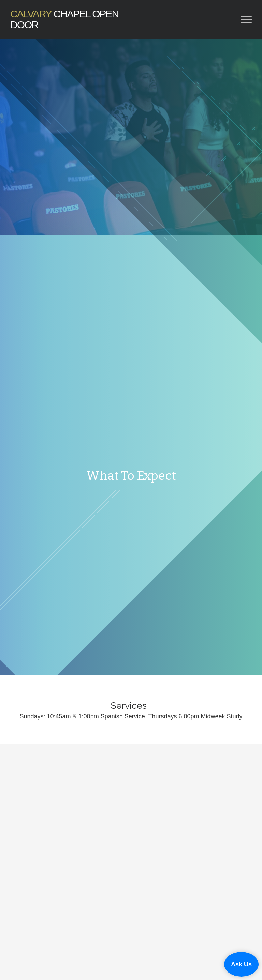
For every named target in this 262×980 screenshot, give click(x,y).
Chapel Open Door (64, 19)
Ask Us (241, 964)
